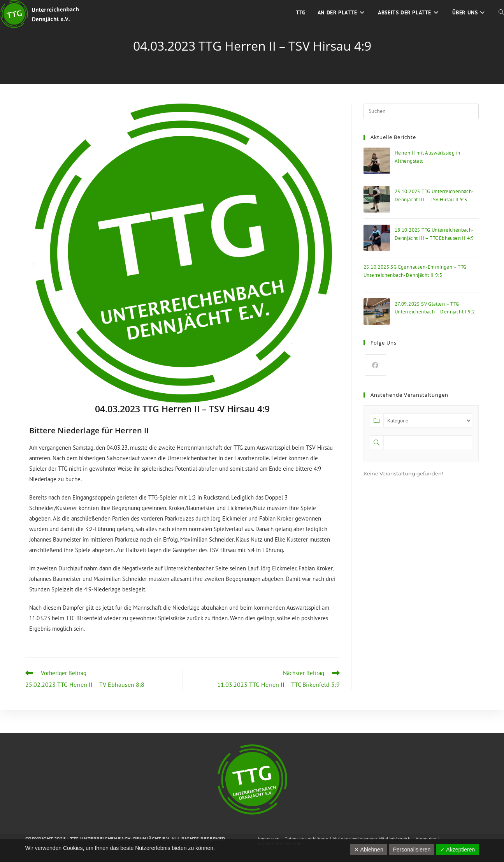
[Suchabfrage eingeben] (421, 111)
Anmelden (426, 838)
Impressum (269, 838)
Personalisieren (412, 850)
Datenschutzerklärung (306, 838)
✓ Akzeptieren (457, 850)
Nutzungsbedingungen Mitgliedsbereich (372, 838)
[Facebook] (375, 365)
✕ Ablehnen (369, 850)
